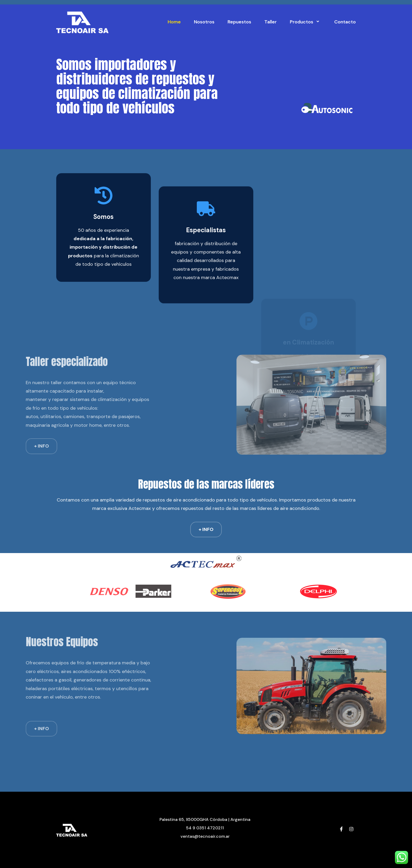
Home (174, 22)
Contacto (345, 22)
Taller (271, 22)
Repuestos (239, 22)
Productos (305, 22)
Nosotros (204, 22)
